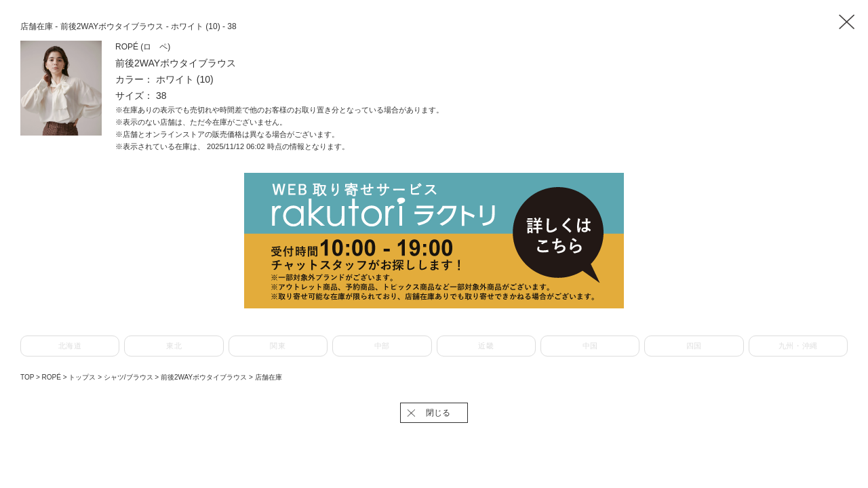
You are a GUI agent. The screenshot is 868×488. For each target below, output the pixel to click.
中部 (382, 346)
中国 (590, 346)
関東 (278, 346)
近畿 (486, 346)
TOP (27, 377)
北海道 (70, 346)
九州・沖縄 (798, 346)
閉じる (438, 413)
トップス (83, 377)
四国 (694, 346)
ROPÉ (53, 377)
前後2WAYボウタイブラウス (205, 377)
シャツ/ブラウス (130, 377)
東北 (174, 346)
